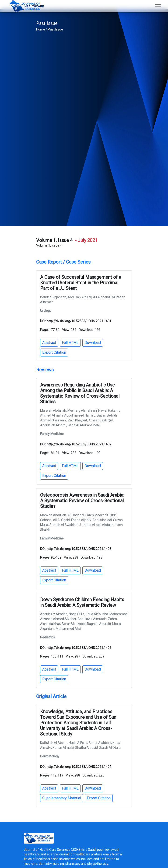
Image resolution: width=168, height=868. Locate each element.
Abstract (49, 343)
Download (93, 343)
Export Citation (54, 352)
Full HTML (70, 343)
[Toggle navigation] (158, 6)
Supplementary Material (62, 798)
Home (41, 29)
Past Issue (55, 29)
